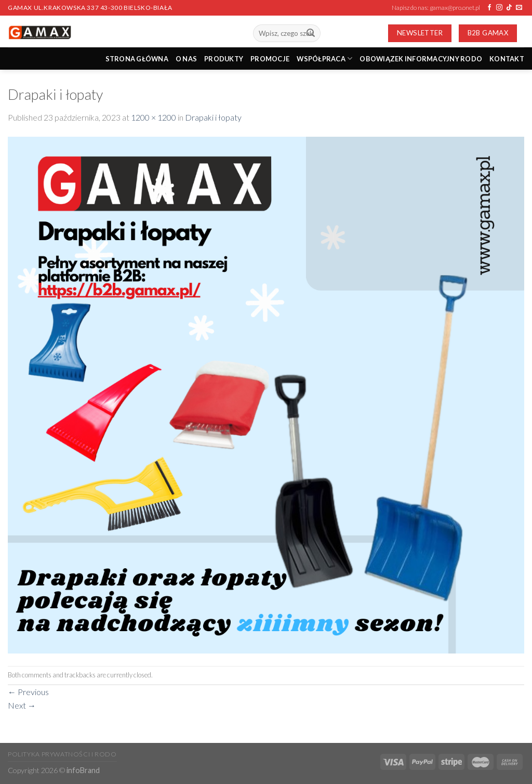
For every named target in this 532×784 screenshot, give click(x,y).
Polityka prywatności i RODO (62, 754)
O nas (186, 59)
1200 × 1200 (154, 117)
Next (22, 705)
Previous (28, 692)
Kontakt (507, 59)
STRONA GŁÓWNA (137, 59)
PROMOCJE (270, 59)
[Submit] (311, 33)
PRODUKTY (224, 59)
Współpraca (324, 58)
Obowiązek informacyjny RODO (421, 59)
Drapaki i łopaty (213, 117)
